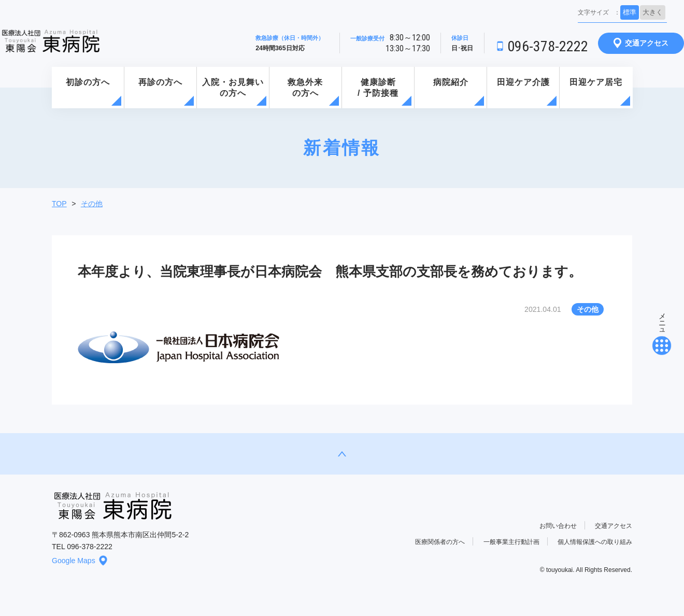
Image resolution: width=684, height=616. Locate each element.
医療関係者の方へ (440, 542)
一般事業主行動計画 (511, 542)
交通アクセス (641, 43)
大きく (653, 12)
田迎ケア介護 (523, 82)
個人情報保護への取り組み (595, 542)
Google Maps (80, 561)
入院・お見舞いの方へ (233, 88)
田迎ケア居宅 (596, 82)
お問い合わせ (558, 526)
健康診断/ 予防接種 (378, 88)
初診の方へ (88, 82)
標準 (630, 12)
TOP (59, 204)
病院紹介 (451, 82)
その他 (92, 204)
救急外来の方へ (305, 88)
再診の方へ (160, 82)
